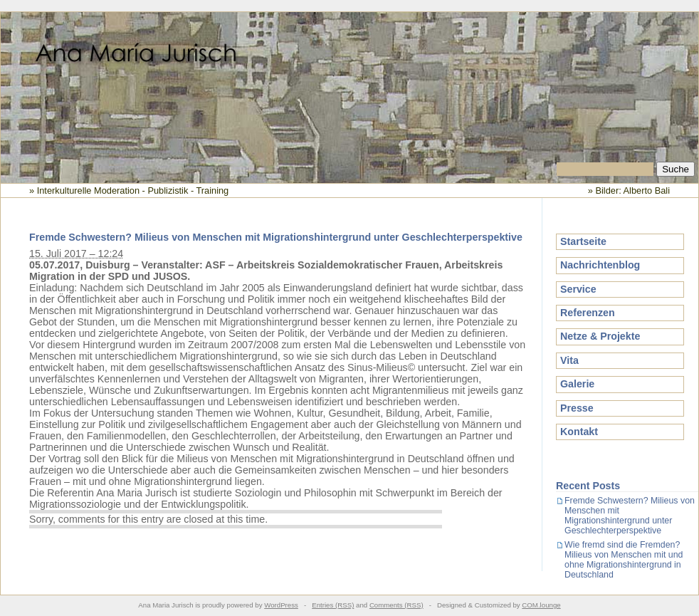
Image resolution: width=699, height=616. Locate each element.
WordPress (281, 605)
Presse (577, 408)
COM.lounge (541, 605)
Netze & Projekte (600, 336)
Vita (569, 360)
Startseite (583, 241)
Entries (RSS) (333, 605)
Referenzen (588, 313)
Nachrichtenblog (600, 265)
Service (578, 289)
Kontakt (579, 432)
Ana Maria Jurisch (349, 88)
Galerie (577, 384)
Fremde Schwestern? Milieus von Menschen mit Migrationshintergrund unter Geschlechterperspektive (276, 237)
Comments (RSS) (396, 605)
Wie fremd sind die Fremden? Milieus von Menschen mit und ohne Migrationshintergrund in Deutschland (624, 560)
